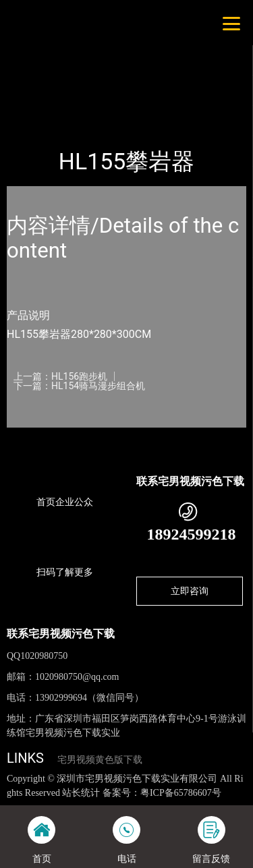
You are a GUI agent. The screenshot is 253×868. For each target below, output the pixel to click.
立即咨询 (190, 591)
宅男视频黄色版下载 (100, 760)
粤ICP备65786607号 (181, 793)
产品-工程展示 (80, 102)
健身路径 (140, 102)
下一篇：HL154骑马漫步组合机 (79, 386)
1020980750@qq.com (77, 677)
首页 (28, 102)
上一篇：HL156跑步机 (60, 376)
